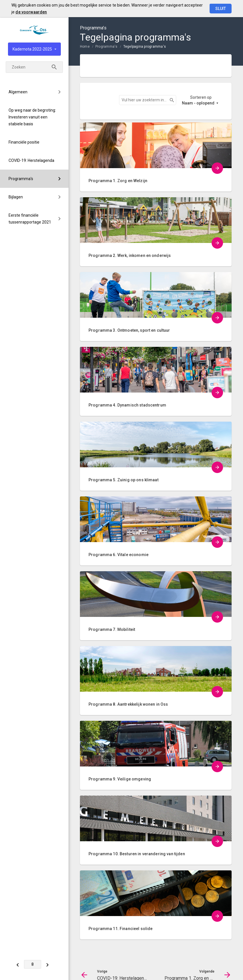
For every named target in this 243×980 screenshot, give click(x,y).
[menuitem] (34, 92)
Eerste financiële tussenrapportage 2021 (30, 219)
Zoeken (169, 100)
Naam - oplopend (198, 103)
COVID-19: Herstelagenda (31, 160)
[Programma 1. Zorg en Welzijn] (48, 964)
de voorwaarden (31, 12)
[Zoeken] (54, 67)
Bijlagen (16, 197)
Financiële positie (24, 142)
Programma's (21, 179)
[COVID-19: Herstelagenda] (18, 964)
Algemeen (18, 92)
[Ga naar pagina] (33, 964)
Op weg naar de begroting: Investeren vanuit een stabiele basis (32, 117)
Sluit (221, 9)
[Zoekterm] (34, 67)
